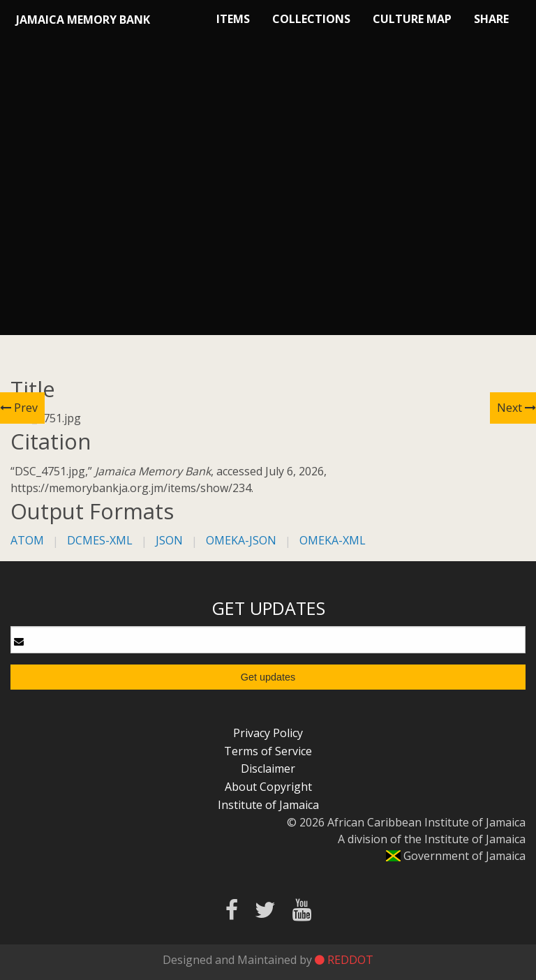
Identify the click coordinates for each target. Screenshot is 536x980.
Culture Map (412, 19)
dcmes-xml (100, 540)
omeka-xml (333, 540)
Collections (311, 19)
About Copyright (268, 787)
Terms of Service (268, 751)
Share (491, 19)
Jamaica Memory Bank (83, 20)
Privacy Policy (268, 733)
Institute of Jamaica (268, 805)
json (169, 540)
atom (27, 540)
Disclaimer (268, 769)
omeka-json (241, 540)
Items (233, 19)
